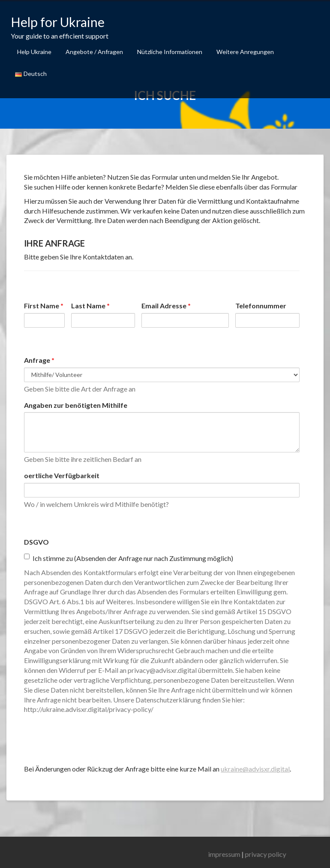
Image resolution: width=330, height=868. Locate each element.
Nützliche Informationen (170, 52)
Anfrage (39, 360)
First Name (44, 306)
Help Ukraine (34, 52)
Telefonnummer (261, 306)
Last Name (90, 306)
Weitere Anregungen (245, 52)
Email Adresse (166, 306)
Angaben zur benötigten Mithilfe (76, 405)
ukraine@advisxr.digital (255, 769)
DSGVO (36, 542)
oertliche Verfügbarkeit (62, 475)
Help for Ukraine (58, 22)
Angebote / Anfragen (94, 52)
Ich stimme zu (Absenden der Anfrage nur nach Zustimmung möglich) (129, 558)
